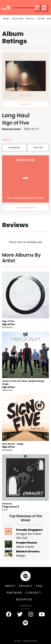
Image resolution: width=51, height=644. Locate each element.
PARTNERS (14, 593)
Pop (4, 327)
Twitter (38, 148)
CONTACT (33, 593)
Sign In (37, 8)
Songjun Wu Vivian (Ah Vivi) (29, 536)
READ (6, 19)
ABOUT (10, 586)
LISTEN (41, 19)
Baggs (21, 555)
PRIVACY (26, 586)
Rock (10, 327)
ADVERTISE (24, 599)
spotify (26, 104)
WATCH (30, 19)
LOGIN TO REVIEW (26, 208)
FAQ (39, 586)
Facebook (14, 148)
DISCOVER (18, 19)
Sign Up (45, 8)
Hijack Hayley (25, 547)
